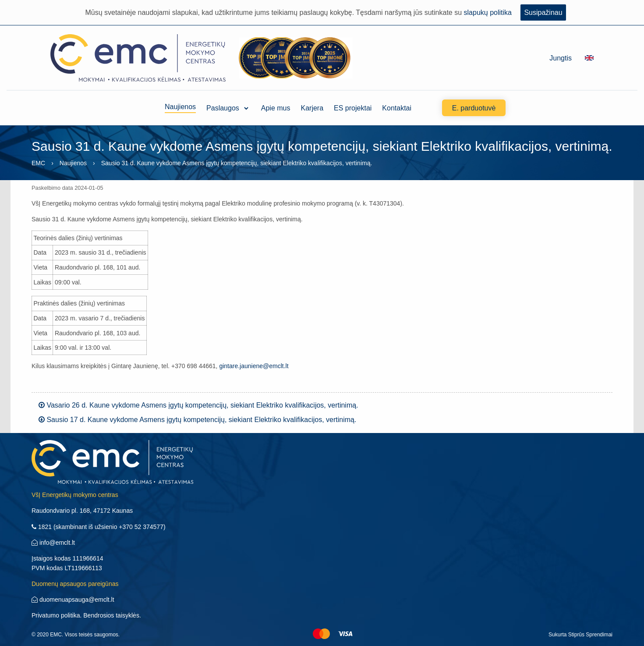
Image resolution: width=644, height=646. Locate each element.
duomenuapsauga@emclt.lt (73, 600)
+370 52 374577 (141, 527)
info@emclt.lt (53, 543)
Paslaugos (223, 108)
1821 (42, 527)
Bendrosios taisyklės (111, 615)
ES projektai (353, 108)
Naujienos (180, 108)
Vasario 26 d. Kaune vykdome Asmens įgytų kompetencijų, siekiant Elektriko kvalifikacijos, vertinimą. (198, 405)
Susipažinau (543, 12)
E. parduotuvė (474, 108)
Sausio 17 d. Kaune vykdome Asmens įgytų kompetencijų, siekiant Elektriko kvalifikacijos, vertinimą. (197, 420)
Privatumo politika (56, 615)
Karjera (312, 108)
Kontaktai (397, 108)
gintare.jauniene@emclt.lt (254, 366)
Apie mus (276, 108)
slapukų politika (488, 12)
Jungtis (561, 58)
